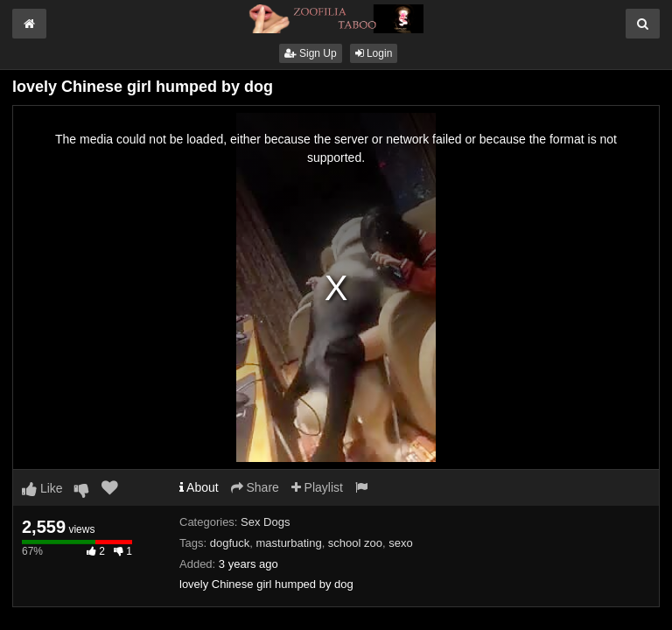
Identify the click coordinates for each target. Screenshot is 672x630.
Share (255, 487)
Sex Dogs (265, 522)
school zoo (355, 543)
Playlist (317, 487)
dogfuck (230, 543)
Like (42, 488)
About (199, 487)
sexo (400, 543)
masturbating (288, 543)
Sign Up (311, 53)
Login (374, 53)
